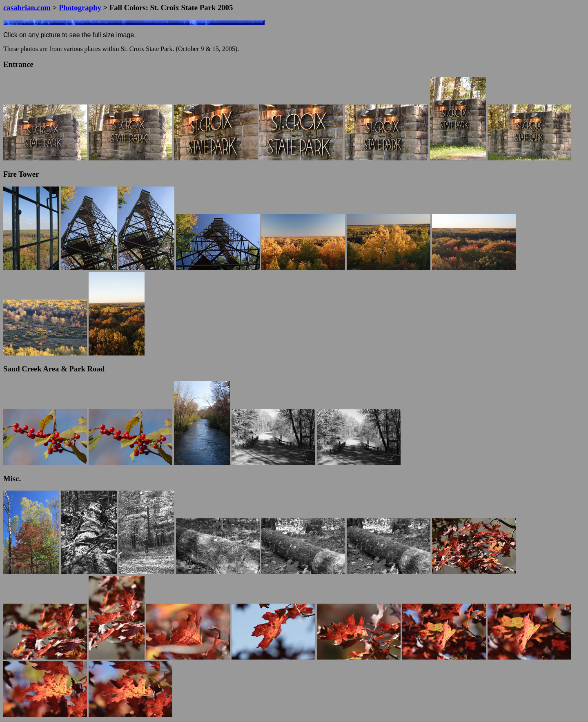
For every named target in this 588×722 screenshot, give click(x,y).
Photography (80, 8)
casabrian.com (27, 8)
